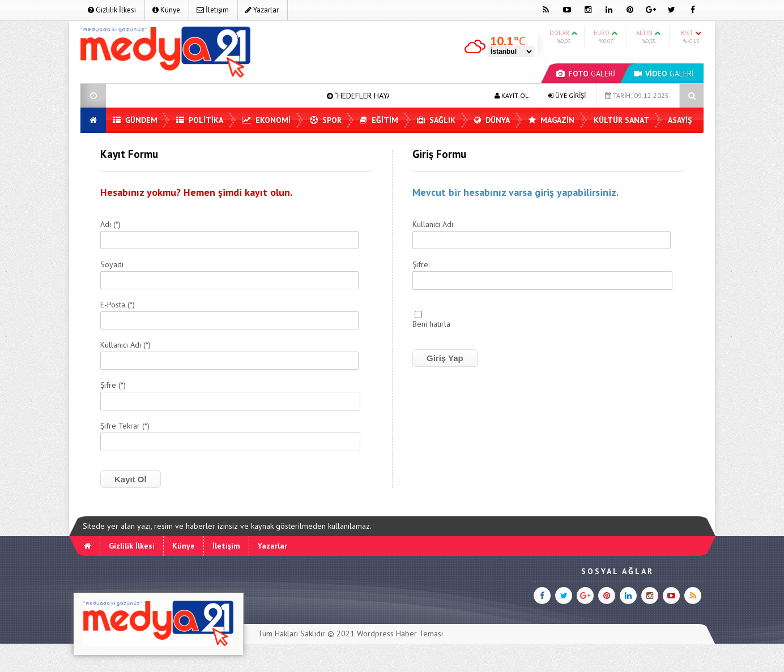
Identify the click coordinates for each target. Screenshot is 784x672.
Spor (326, 120)
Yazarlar (262, 10)
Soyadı (112, 265)
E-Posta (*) (118, 305)
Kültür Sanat (621, 120)
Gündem (135, 120)
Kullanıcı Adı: (433, 225)
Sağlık (436, 120)
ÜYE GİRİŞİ (567, 95)
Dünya (492, 120)
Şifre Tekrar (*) (125, 426)
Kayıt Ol (131, 479)
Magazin (551, 120)
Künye (166, 10)
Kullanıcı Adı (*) (125, 345)
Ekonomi (266, 120)
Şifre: (421, 265)
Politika (200, 120)
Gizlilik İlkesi (112, 10)
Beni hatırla (431, 324)
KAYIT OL (512, 95)
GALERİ (586, 74)
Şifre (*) (113, 386)
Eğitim (379, 120)
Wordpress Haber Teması (400, 634)
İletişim (213, 10)
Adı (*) (110, 225)
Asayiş (680, 120)
